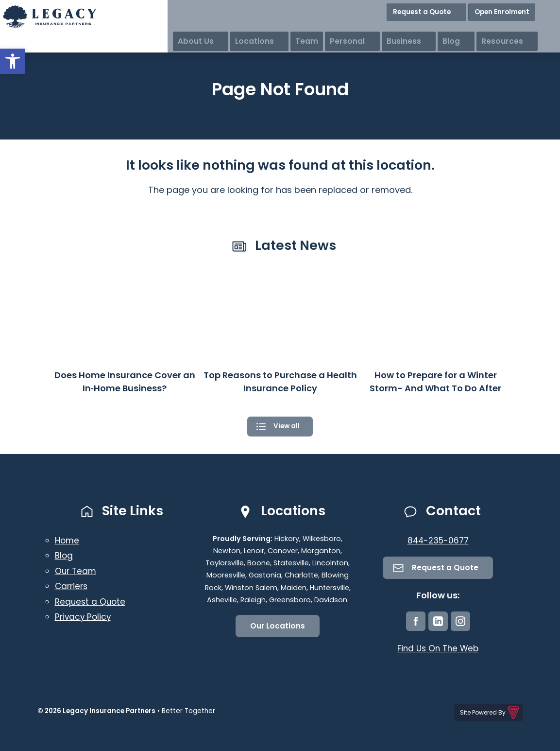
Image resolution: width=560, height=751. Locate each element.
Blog (493, 29)
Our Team (76, 572)
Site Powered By (490, 714)
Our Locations (278, 628)
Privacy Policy (84, 618)
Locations (326, 29)
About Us (276, 29)
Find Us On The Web (438, 651)
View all (287, 427)
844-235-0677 (438, 542)
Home (68, 542)
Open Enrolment (525, 9)
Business (455, 29)
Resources (534, 29)
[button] (13, 61)
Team (368, 29)
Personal (409, 29)
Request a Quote (456, 9)
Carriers (72, 587)
